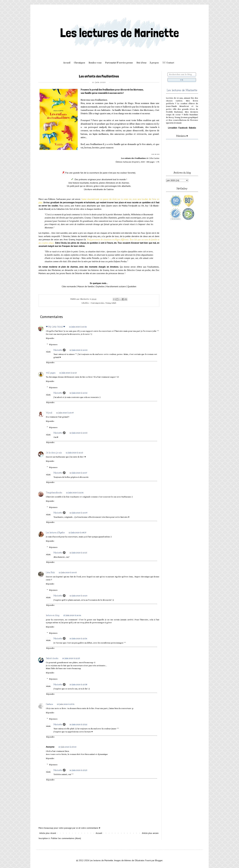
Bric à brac (142, 63)
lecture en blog (53, 615)
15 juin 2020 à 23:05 (67, 747)
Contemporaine (97, 303)
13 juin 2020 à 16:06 (72, 615)
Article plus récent (48, 833)
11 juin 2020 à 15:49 (65, 413)
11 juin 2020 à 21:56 (75, 493)
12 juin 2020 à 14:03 (78, 433)
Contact (170, 63)
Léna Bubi (50, 572)
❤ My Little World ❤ (55, 327)
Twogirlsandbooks (54, 492)
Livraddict (172, 128)
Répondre (50, 338)
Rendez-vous (95, 63)
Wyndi (49, 413)
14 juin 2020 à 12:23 (71, 658)
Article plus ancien (150, 833)
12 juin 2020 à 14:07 (78, 473)
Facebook (183, 128)
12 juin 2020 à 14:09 (78, 513)
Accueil (67, 63)
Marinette (58, 350)
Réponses (53, 345)
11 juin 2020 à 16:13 (74, 453)
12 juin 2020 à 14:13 (78, 553)
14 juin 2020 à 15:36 (78, 638)
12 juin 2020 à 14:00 (78, 350)
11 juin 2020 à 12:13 (68, 373)
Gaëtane (49, 704)
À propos (154, 63)
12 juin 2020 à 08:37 (77, 532)
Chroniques (79, 63)
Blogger (159, 860)
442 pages (51, 373)
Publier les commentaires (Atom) (66, 838)
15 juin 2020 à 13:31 (66, 704)
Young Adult (111, 303)
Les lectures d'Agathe (55, 532)
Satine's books (52, 658)
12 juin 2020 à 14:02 (78, 393)
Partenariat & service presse (119, 63)
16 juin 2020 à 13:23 (78, 770)
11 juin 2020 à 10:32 (78, 327)
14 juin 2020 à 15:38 (78, 684)
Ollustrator (140, 860)
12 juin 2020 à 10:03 (68, 572)
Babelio (193, 128)
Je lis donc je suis (54, 452)
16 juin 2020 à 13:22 (78, 724)
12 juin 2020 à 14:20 (78, 596)
